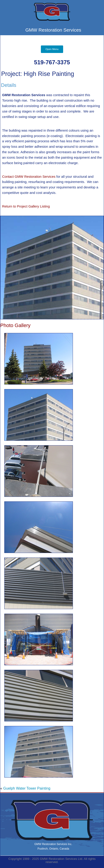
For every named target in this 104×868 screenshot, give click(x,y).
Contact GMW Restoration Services (29, 177)
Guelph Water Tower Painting (27, 788)
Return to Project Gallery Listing (26, 206)
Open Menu (52, 49)
